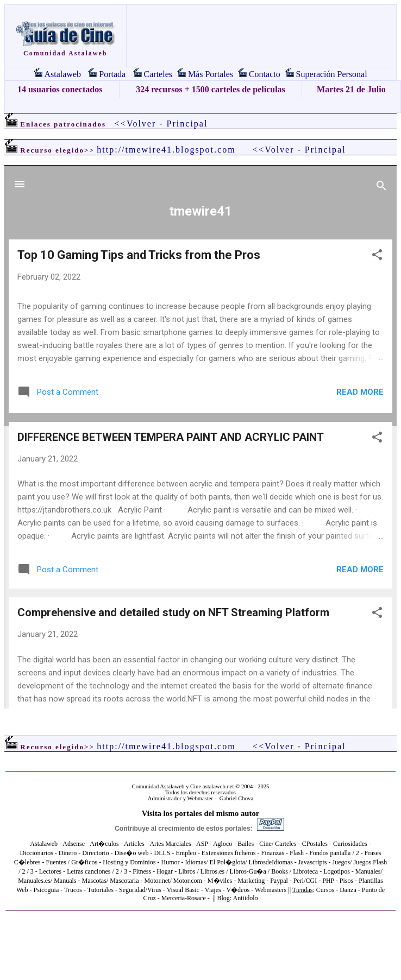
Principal (187, 124)
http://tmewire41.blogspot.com (166, 150)
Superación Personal (332, 74)
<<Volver (135, 124)
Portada (112, 74)
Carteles (158, 74)
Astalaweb (62, 74)
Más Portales (211, 74)
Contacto (265, 74)
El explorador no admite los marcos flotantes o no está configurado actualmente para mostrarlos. (200, 437)
